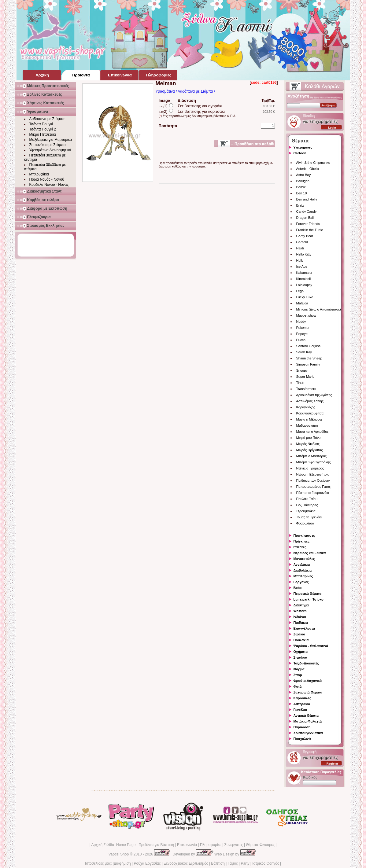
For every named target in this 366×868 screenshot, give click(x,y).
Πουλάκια (301, 640)
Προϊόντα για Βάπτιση (156, 845)
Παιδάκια (301, 623)
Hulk (300, 260)
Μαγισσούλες (304, 559)
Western (300, 611)
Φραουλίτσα (305, 523)
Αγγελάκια (302, 565)
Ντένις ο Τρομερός (310, 468)
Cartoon (300, 153)
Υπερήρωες (303, 147)
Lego (300, 291)
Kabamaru (304, 273)
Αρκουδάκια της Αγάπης (314, 395)
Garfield (302, 242)
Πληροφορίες (211, 845)
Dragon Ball (305, 218)
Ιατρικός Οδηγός (266, 863)
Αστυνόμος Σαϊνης (310, 401)
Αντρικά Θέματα (306, 715)
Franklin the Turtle (310, 230)
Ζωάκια (299, 634)
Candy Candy (307, 211)
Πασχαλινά (302, 739)
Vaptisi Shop (119, 854)
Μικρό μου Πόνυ (309, 438)
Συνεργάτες (234, 845)
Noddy (301, 322)
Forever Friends (308, 224)
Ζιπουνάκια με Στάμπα (48, 145)
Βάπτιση (218, 863)
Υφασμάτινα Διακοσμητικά (50, 150)
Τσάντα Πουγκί (41, 124)
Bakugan (303, 181)
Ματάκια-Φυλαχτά (308, 721)
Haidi (300, 248)
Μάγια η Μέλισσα (309, 419)
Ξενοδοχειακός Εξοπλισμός (186, 863)
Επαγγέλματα (304, 628)
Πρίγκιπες (301, 541)
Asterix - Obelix (308, 169)
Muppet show (306, 315)
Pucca (301, 340)
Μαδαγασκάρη (307, 425)
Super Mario (305, 377)
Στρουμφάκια (306, 511)
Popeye (302, 334)
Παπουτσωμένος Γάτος (314, 487)
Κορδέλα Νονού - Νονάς (49, 185)
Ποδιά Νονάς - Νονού (47, 179)
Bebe (298, 588)
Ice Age (302, 267)
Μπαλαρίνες (303, 576)
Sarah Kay (304, 352)
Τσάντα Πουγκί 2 (43, 129)
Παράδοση (302, 727)
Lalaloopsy (304, 285)
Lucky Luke (305, 297)
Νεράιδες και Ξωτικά (310, 553)
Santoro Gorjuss (308, 346)
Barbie (301, 187)
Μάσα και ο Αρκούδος (312, 432)
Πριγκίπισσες (304, 535)
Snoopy (302, 370)
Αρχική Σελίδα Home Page (113, 845)
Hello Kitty (304, 254)
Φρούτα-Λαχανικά (308, 681)
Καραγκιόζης (306, 407)
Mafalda (302, 303)
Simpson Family (308, 364)
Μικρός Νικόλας (308, 444)
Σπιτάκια (300, 657)
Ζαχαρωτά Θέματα (308, 692)
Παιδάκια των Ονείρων (313, 480)
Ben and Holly (307, 199)
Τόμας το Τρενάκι (309, 517)
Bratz (300, 205)
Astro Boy (304, 175)
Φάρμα (299, 669)
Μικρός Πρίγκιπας (310, 450)
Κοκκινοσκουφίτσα (310, 413)
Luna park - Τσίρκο (309, 599)
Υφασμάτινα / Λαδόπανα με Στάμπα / (185, 91)
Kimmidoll (304, 279)
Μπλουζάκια (39, 174)
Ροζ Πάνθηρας (307, 505)
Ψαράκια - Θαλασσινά (311, 646)
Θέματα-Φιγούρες (260, 845)
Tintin (300, 383)
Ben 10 (302, 193)
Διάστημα (301, 605)
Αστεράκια (302, 704)
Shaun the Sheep (309, 358)
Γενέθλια (300, 710)
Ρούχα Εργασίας (147, 863)
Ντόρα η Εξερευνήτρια (313, 474)
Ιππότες (300, 547)
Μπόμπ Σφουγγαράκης (314, 462)
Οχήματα (301, 652)
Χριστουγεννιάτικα (308, 733)
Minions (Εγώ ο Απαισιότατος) (319, 309)
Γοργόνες (301, 582)
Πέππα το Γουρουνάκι (313, 493)
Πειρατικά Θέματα (308, 594)
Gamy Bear (305, 236)
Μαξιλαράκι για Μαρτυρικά (51, 140)
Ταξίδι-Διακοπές (306, 663)
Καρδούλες (302, 698)
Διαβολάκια (303, 570)
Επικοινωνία (187, 845)
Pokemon (303, 328)
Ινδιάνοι (300, 617)
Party (245, 863)
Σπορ (298, 675)
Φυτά (298, 686)
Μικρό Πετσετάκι (43, 134)
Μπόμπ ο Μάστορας (312, 456)
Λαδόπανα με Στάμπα (47, 119)
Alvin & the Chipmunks (313, 163)
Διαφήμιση (122, 863)
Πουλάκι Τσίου (307, 499)
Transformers (306, 389)
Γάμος (233, 863)
